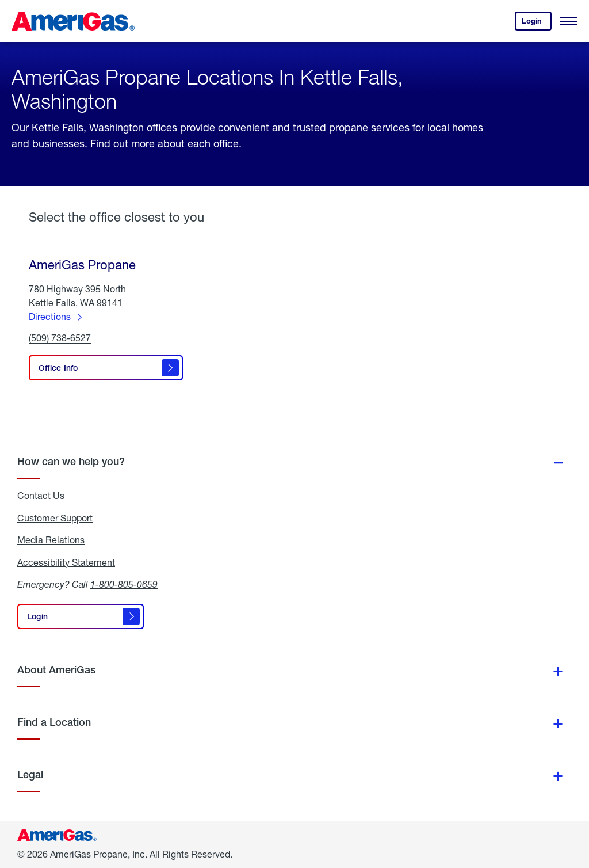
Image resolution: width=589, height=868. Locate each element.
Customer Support (55, 518)
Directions (50, 316)
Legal (30, 774)
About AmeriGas (56, 670)
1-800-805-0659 (124, 584)
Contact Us (41, 496)
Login (537, 23)
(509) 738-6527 (60, 338)
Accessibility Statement (66, 562)
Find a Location (54, 722)
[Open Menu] (569, 21)
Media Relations (51, 540)
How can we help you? (71, 461)
